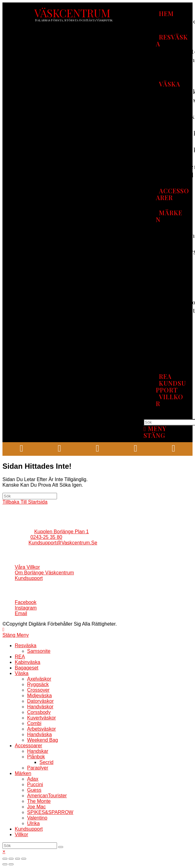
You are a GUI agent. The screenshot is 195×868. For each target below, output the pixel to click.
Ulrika (33, 823)
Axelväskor (39, 679)
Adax (33, 779)
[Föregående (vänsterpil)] (5, 864)
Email (21, 613)
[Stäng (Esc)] (5, 859)
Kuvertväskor (41, 718)
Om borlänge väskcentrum (44, 573)
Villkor (21, 834)
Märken (23, 773)
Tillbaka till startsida (25, 502)
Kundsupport (29, 578)
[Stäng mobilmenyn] (16, 635)
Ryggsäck (38, 684)
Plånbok (36, 757)
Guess (34, 790)
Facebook (26, 602)
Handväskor (40, 707)
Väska (22, 673)
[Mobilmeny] (155, 432)
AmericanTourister (47, 796)
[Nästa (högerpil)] (11, 864)
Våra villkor (27, 567)
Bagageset (27, 668)
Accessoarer (28, 746)
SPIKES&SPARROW (50, 812)
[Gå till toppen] (3, 629)
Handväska (39, 734)
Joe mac (36, 807)
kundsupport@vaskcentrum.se (63, 543)
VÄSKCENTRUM (72, 13)
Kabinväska (28, 662)
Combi (34, 723)
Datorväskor (40, 701)
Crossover (38, 690)
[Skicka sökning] (61, 847)
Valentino (37, 818)
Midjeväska (39, 696)
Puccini (35, 784)
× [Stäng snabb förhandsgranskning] (4, 851)
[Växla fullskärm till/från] (18, 859)
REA (20, 657)
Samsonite (39, 651)
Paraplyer (38, 768)
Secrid (46, 762)
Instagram (26, 608)
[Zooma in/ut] (24, 859)
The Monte (39, 801)
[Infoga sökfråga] (30, 496)
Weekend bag (43, 740)
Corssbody (39, 712)
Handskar (38, 751)
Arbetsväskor (41, 729)
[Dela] (11, 859)
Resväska (26, 646)
